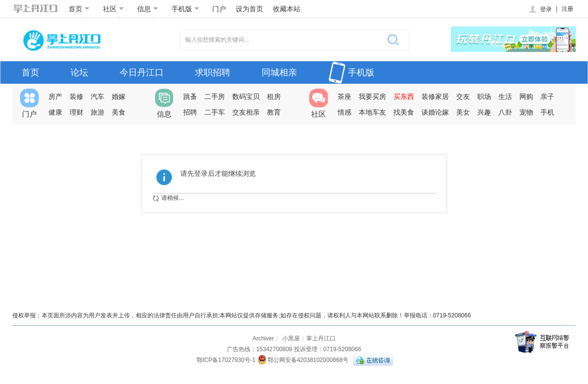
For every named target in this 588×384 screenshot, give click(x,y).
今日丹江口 (142, 72)
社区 (113, 9)
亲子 (547, 96)
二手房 (215, 96)
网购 (526, 96)
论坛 (79, 72)
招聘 (190, 112)
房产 (55, 96)
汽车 (98, 96)
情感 (344, 112)
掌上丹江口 (321, 338)
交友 (463, 96)
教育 (274, 112)
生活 (505, 96)
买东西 (404, 96)
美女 (463, 112)
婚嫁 (119, 96)
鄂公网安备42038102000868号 (303, 360)
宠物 (526, 112)
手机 (547, 112)
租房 (274, 96)
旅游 (98, 112)
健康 (55, 112)
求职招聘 (213, 72)
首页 (79, 9)
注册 (567, 9)
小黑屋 (291, 338)
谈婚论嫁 (435, 112)
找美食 (404, 112)
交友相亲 (246, 112)
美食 (119, 112)
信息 (148, 9)
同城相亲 (279, 72)
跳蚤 (190, 96)
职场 (484, 96)
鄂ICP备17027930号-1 (226, 360)
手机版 (185, 9)
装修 (76, 96)
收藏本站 (287, 9)
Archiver (263, 338)
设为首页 (249, 9)
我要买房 (372, 96)
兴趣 (484, 112)
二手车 (215, 112)
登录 (540, 9)
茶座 (344, 96)
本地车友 (372, 112)
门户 (219, 9)
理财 (76, 112)
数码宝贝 (246, 96)
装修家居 (435, 96)
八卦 (505, 112)
